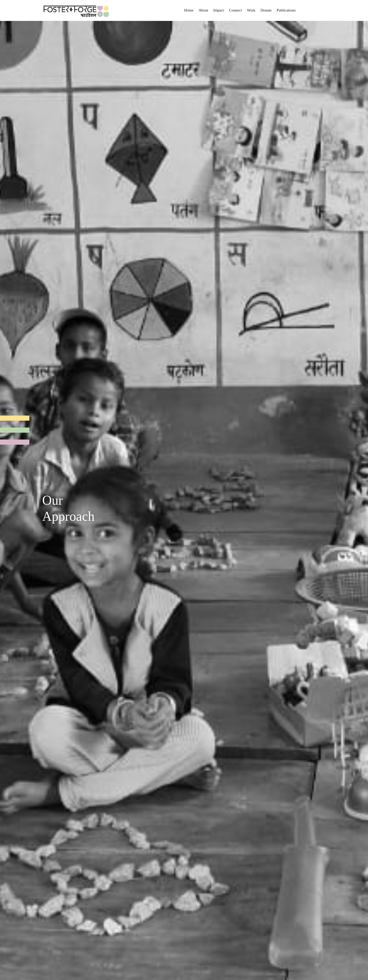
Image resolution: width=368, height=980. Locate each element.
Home (189, 10)
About (203, 10)
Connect (235, 10)
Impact (219, 10)
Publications (286, 10)
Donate (266, 10)
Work (251, 10)
